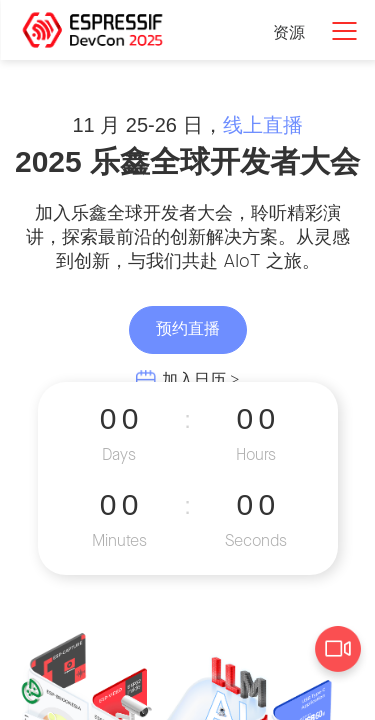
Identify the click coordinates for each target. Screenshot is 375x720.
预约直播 (188, 329)
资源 (289, 33)
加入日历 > (200, 380)
